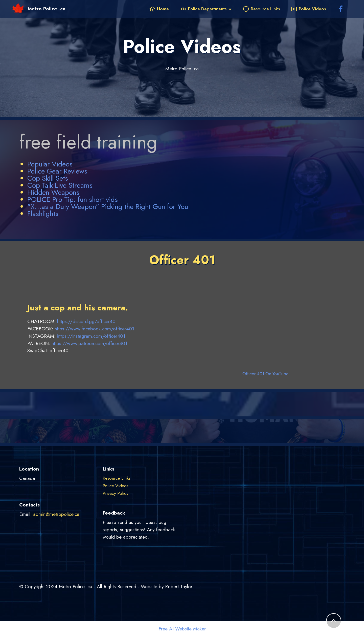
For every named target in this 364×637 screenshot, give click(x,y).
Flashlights (43, 214)
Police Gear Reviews (57, 171)
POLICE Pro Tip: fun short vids (73, 199)
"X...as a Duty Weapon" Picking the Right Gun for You (108, 207)
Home (159, 9)
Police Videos (309, 9)
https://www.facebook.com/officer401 (94, 329)
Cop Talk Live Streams (60, 185)
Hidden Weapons (53, 192)
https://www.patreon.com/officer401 (89, 343)
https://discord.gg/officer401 (87, 321)
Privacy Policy (116, 493)
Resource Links (261, 9)
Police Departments (203, 9)
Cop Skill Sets (48, 178)
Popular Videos (50, 164)
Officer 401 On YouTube (265, 374)
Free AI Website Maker (182, 629)
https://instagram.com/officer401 (91, 336)
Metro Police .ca (47, 9)
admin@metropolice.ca (56, 514)
